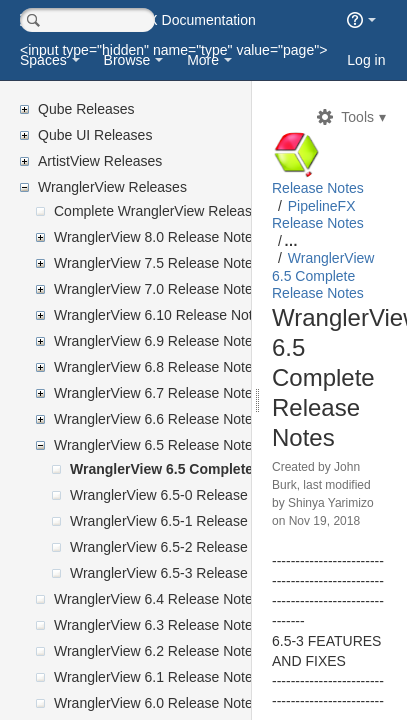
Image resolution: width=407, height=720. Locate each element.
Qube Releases (86, 109)
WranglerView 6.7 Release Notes (157, 393)
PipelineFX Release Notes (354, 258)
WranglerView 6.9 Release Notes (157, 341)
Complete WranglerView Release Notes (177, 211)
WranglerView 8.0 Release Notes (157, 237)
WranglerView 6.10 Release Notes (161, 315)
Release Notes (345, 197)
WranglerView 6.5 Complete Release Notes (211, 469)
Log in (366, 60)
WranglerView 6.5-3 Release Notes (179, 573)
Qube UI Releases (95, 135)
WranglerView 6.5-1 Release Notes (179, 521)
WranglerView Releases (112, 187)
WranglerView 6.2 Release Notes (157, 651)
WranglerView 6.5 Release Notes (157, 445)
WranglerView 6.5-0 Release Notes (179, 495)
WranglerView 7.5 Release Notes (157, 263)
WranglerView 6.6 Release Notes (157, 419)
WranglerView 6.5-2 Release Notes (179, 547)
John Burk (347, 572)
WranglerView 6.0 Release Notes (157, 703)
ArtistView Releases (100, 161)
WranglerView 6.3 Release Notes (157, 625)
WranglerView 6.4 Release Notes (157, 599)
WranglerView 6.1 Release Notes (157, 677)
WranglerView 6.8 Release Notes (157, 367)
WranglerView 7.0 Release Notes (157, 289)
